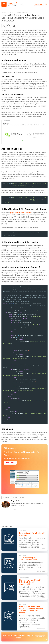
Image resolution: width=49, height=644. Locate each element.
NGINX (22, 498)
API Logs (15, 498)
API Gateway (6, 498)
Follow (15, 509)
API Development (22, 13)
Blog (22, 4)
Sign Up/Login (39, 4)
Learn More (10, 463)
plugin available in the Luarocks (21, 213)
